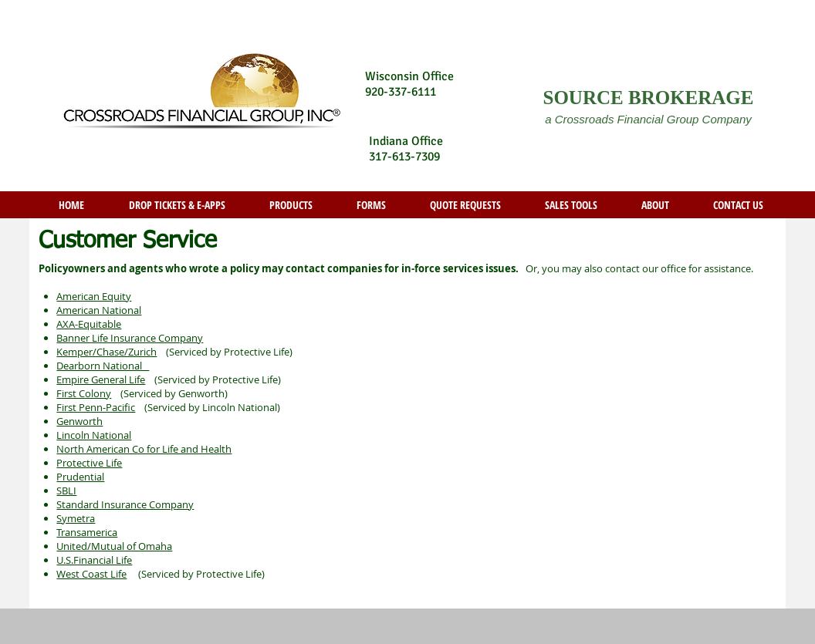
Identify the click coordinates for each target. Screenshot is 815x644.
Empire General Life (101, 379)
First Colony (84, 393)
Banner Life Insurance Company (130, 338)
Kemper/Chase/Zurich (107, 352)
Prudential (80, 477)
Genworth (79, 421)
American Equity (94, 296)
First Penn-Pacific (96, 407)
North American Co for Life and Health (144, 449)
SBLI (66, 491)
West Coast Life (91, 574)
